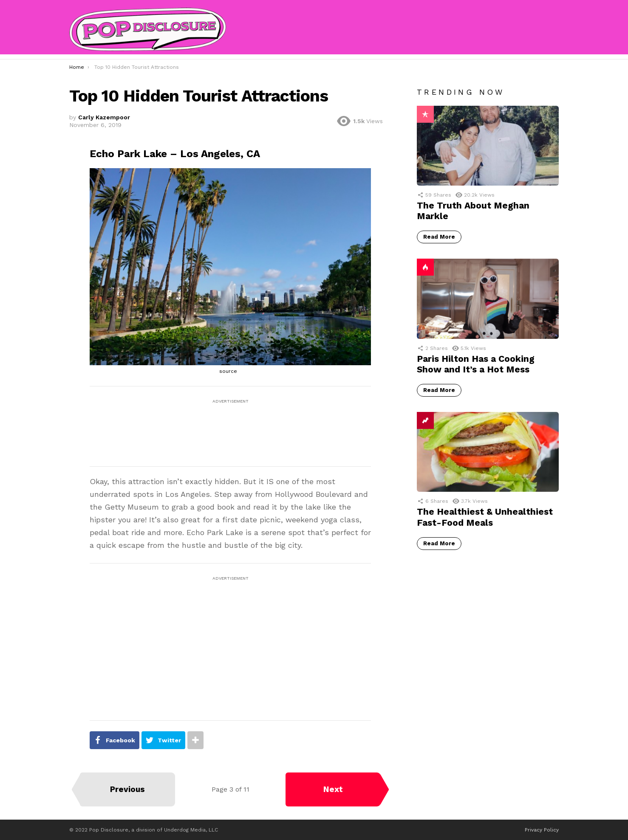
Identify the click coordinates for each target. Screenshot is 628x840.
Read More (439, 237)
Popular (425, 114)
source (228, 371)
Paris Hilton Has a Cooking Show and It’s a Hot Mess (476, 364)
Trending (425, 420)
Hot (425, 267)
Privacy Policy (542, 830)
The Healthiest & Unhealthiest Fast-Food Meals (485, 517)
